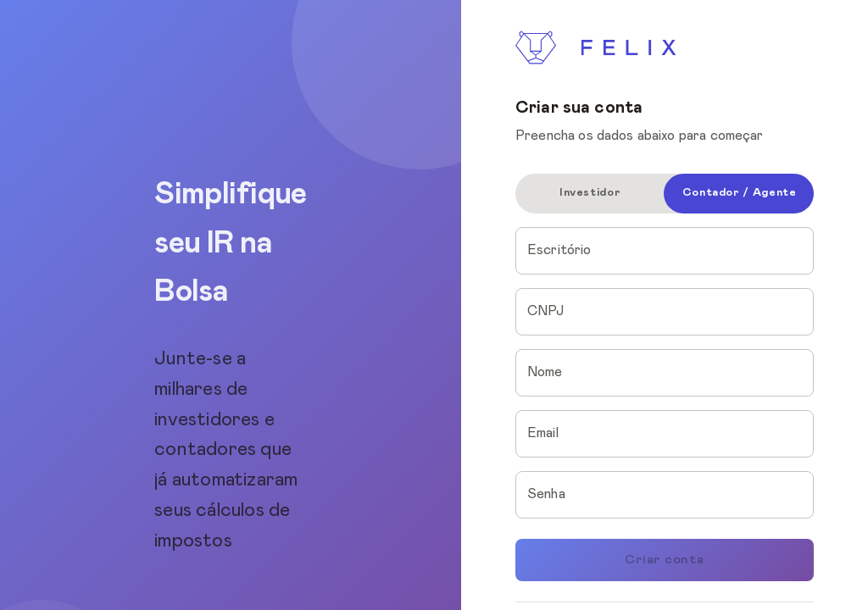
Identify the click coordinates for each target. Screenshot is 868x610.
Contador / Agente (739, 193)
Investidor (590, 193)
